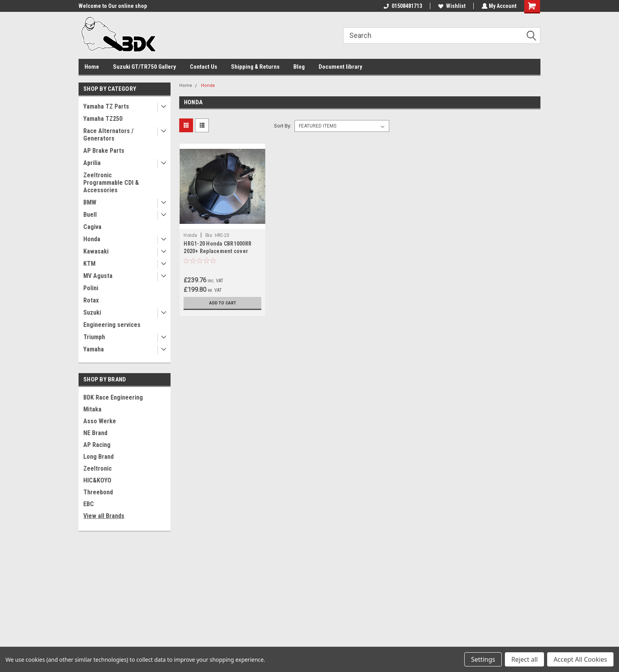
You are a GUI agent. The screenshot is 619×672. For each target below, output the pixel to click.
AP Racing (97, 445)
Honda (92, 239)
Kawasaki (96, 251)
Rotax (91, 300)
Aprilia (92, 163)
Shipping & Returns (255, 67)
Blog (299, 67)
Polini (91, 288)
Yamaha (94, 349)
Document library (340, 67)
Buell (90, 215)
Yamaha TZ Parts (106, 106)
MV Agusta (98, 276)
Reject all (524, 659)
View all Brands (104, 516)
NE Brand (95, 433)
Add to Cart (222, 303)
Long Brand (98, 457)
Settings (483, 659)
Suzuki (92, 313)
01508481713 (402, 6)
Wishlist (451, 6)
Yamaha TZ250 (103, 119)
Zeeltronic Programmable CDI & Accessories (111, 183)
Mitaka (92, 409)
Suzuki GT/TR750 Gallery (144, 67)
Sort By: (283, 126)
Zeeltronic (98, 468)
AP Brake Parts (104, 151)
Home (92, 67)
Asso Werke (100, 421)
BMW (90, 202)
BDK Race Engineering (113, 397)
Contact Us (204, 67)
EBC (89, 504)
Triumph (94, 337)
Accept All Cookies (580, 659)
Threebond (98, 492)
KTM (89, 264)
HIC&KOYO (97, 480)
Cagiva (92, 227)
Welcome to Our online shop (113, 6)
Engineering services (112, 325)
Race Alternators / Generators (108, 135)
